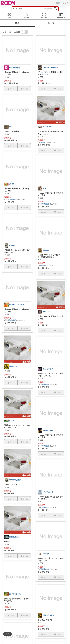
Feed (9, 15)
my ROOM (61, 15)
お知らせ (44, 15)
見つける (26, 15)
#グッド (45, 74)
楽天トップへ (62, 3)
